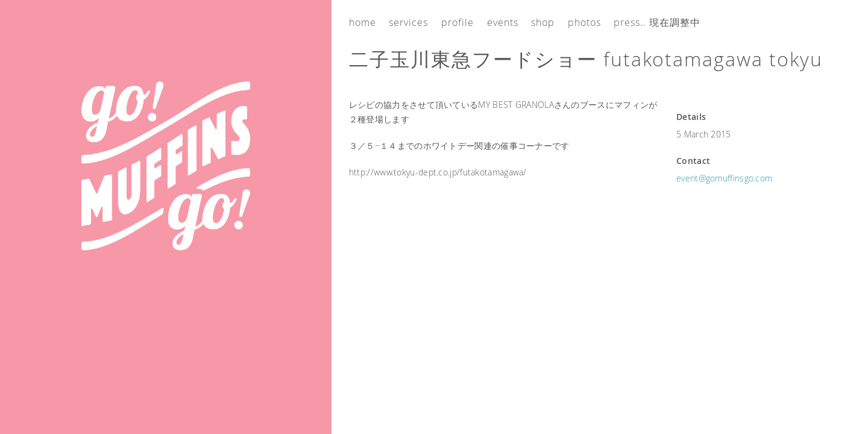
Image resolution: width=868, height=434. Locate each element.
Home (363, 22)
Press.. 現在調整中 (657, 22)
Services (408, 22)
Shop (543, 22)
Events (503, 22)
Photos (584, 22)
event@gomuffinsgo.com (724, 178)
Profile (458, 22)
